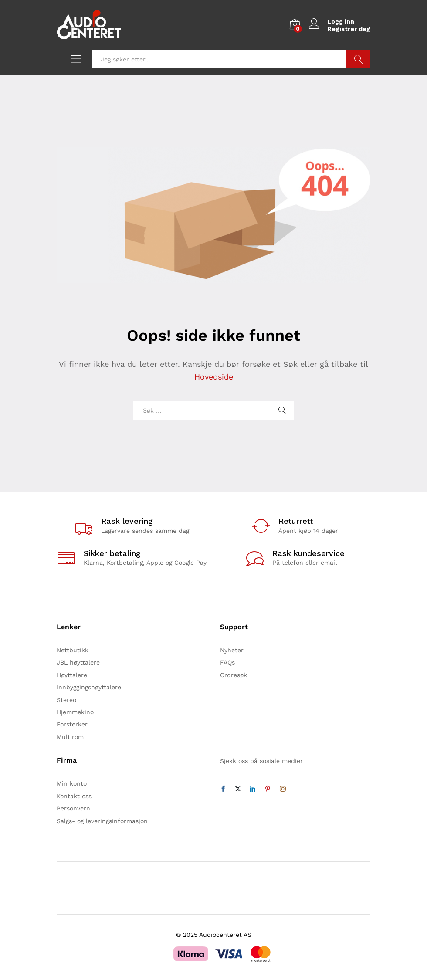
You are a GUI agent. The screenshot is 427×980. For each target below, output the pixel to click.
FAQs (227, 662)
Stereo (66, 700)
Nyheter (232, 650)
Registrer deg (349, 29)
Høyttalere (72, 675)
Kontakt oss (74, 796)
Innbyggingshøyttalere (89, 687)
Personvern (73, 808)
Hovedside (214, 377)
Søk (358, 59)
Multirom (70, 737)
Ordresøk (234, 675)
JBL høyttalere (78, 662)
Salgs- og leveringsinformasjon (102, 821)
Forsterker (72, 724)
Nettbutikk (73, 650)
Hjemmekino (75, 712)
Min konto (72, 783)
